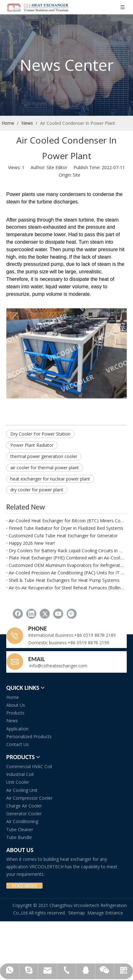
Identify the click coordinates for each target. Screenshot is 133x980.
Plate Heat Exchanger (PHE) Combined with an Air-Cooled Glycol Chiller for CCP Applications (66, 558)
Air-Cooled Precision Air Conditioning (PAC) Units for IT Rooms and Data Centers (66, 573)
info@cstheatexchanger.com (58, 666)
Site (77, 175)
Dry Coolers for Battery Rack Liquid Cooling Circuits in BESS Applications (66, 551)
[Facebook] (18, 614)
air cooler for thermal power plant (45, 468)
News (12, 721)
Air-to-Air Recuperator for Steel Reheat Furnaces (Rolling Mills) (66, 588)
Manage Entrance (105, 913)
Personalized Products (29, 736)
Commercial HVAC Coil (29, 766)
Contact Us (18, 744)
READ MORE (24, 886)
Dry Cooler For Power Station (40, 434)
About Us (16, 705)
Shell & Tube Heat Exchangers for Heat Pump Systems (64, 580)
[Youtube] (58, 614)
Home (13, 697)
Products (15, 713)
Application (17, 729)
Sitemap (77, 913)
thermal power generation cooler (44, 456)
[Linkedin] (31, 614)
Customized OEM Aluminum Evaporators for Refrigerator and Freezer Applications (66, 565)
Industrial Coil (20, 774)
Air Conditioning (22, 821)
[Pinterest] (72, 614)
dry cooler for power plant (37, 490)
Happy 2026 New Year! (32, 543)
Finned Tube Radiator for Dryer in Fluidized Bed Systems (66, 528)
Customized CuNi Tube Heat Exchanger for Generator (63, 536)
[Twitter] (45, 614)
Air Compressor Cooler (29, 798)
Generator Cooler (24, 814)
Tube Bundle (19, 837)
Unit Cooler (18, 782)
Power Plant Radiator (32, 445)
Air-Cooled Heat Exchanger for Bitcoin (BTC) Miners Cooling (66, 521)
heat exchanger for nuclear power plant (50, 479)
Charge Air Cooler (24, 806)
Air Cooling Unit (22, 790)
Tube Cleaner (20, 829)
